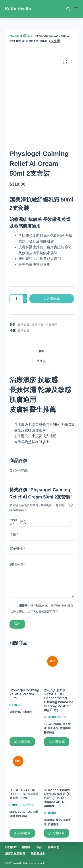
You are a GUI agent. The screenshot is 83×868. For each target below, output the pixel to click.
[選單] (76, 9)
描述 (42, 351)
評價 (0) (42, 361)
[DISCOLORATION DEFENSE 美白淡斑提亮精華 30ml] (24, 768)
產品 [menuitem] (39, 847)
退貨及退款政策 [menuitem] (15, 854)
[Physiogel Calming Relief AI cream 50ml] (24, 668)
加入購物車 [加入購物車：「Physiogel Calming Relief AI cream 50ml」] (22, 742)
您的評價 (17, 565)
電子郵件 (17, 549)
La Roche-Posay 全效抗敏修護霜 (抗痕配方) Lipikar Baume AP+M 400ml (57, 798)
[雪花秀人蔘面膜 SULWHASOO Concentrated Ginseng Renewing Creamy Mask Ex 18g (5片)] (59, 668)
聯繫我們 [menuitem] (53, 847)
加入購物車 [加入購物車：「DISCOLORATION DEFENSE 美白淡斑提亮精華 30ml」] (22, 833)
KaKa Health (18, 9)
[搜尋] (68, 9)
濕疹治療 (38, 325)
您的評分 (14, 522)
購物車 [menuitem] (26, 847)
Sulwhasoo (53, 724)
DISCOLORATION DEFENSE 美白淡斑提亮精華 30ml (24, 794)
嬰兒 (58, 820)
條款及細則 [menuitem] (38, 854)
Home (14, 36)
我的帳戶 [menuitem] (11, 847)
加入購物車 (51, 299)
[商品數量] (18, 299)
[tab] (42, 351)
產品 (26, 36)
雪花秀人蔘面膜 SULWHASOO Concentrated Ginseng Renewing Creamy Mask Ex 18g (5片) (59, 700)
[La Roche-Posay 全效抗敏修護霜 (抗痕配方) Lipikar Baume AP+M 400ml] (59, 768)
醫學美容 (49, 733)
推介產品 (53, 728)
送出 (17, 624)
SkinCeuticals (20, 812)
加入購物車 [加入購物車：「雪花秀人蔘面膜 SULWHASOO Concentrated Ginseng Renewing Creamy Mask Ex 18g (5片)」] (57, 742)
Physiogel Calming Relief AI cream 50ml (24, 694)
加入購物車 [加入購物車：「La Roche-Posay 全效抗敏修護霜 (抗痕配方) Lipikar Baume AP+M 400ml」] (57, 833)
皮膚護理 (51, 325)
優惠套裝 (24, 325)
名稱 (14, 535)
